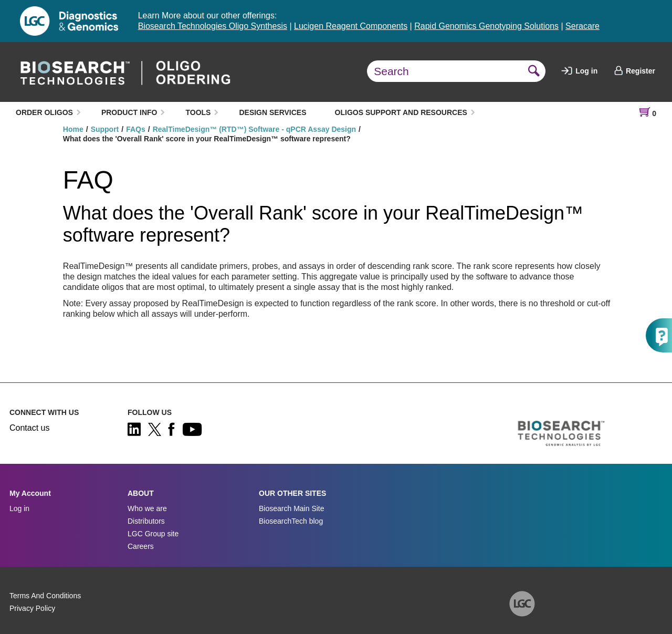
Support (105, 129)
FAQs (136, 129)
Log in (579, 71)
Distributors (146, 521)
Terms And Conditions (45, 596)
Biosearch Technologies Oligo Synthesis (213, 26)
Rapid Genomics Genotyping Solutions (486, 26)
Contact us (29, 428)
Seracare (582, 26)
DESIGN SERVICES (272, 112)
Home (73, 129)
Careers (141, 546)
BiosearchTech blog (291, 521)
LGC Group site (153, 534)
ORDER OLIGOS (44, 112)
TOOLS (198, 112)
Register (635, 71)
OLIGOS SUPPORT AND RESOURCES (401, 112)
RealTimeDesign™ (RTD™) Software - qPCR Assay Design (254, 129)
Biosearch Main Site (292, 508)
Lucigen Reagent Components (351, 26)
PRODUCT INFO (129, 112)
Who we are (147, 508)
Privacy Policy (32, 608)
